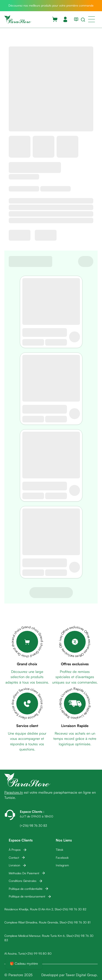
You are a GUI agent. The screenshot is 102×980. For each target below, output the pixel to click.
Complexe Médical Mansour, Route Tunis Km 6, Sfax (38, 936)
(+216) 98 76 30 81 (78, 922)
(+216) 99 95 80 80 (38, 953)
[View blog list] (75, 19)
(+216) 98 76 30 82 (73, 909)
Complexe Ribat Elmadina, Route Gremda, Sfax (35, 922)
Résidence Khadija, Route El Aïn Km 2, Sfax (32, 909)
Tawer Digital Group (81, 975)
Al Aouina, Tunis (15, 953)
